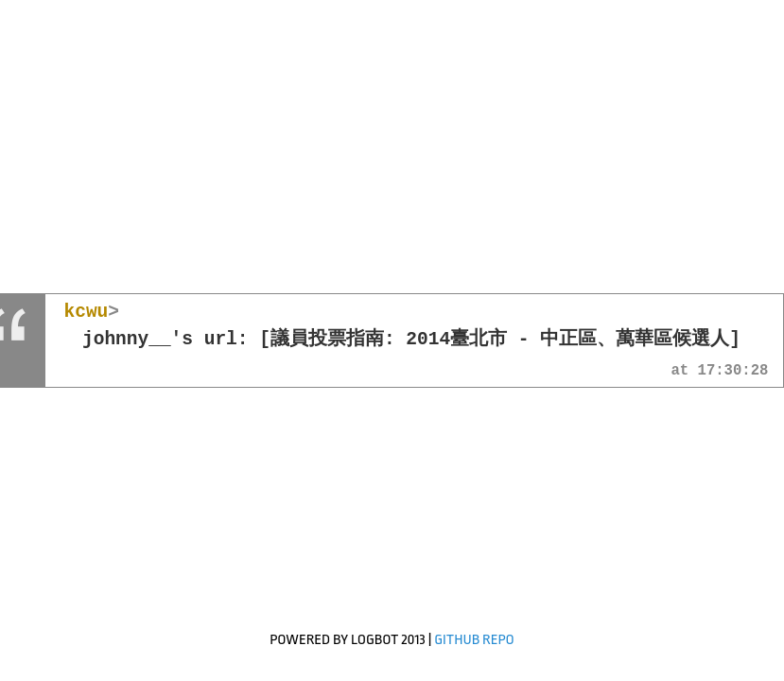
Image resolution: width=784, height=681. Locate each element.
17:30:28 (733, 372)
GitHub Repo (474, 640)
